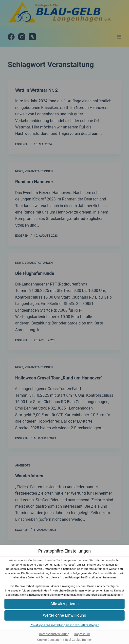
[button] (64, 604)
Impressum (82, 634)
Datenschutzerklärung (54, 634)
